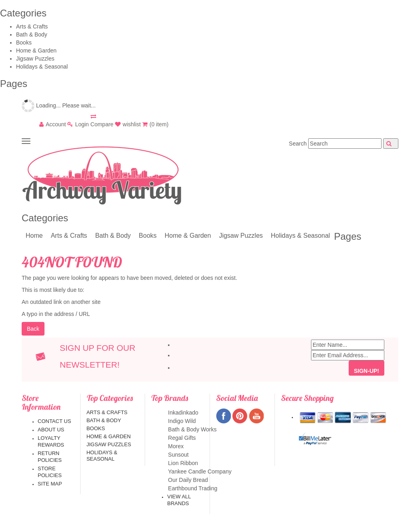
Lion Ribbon (185, 463)
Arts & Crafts (32, 26)
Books (24, 42)
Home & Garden (36, 51)
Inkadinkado (185, 413)
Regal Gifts (185, 438)
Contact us (54, 421)
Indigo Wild (185, 421)
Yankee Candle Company (185, 472)
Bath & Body (32, 34)
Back (33, 329)
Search (298, 144)
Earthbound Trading (185, 489)
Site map (50, 484)
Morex (185, 446)
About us (51, 430)
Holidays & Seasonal (42, 67)
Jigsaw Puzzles (35, 59)
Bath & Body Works (185, 430)
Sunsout (185, 455)
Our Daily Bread (185, 480)
